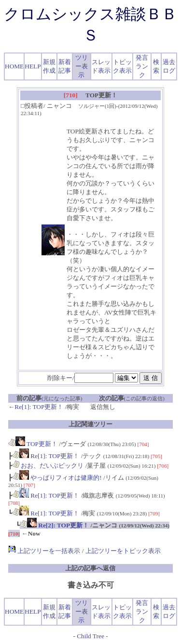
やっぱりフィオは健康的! (57, 478)
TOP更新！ (33, 444)
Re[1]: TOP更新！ (46, 456)
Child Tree (90, 636)
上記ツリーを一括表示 (44, 551)
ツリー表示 (82, 66)
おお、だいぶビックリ (48, 466)
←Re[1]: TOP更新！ (36, 407)
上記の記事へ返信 (90, 568)
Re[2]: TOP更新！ (54, 525)
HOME (14, 66)
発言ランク (142, 66)
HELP (33, 66)
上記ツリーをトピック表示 (123, 551)
